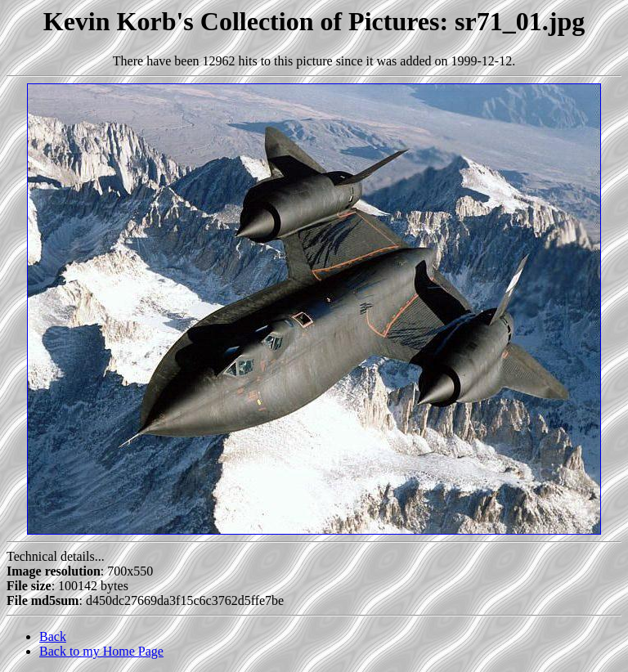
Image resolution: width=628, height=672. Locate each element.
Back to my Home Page (101, 651)
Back (53, 636)
